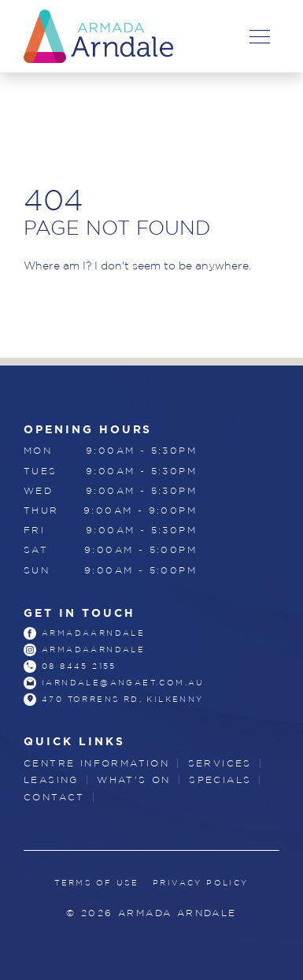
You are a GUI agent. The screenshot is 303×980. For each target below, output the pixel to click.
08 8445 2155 (79, 666)
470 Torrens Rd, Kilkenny (123, 699)
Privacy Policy (201, 883)
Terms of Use (96, 883)
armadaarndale (93, 633)
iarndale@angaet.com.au (123, 683)
